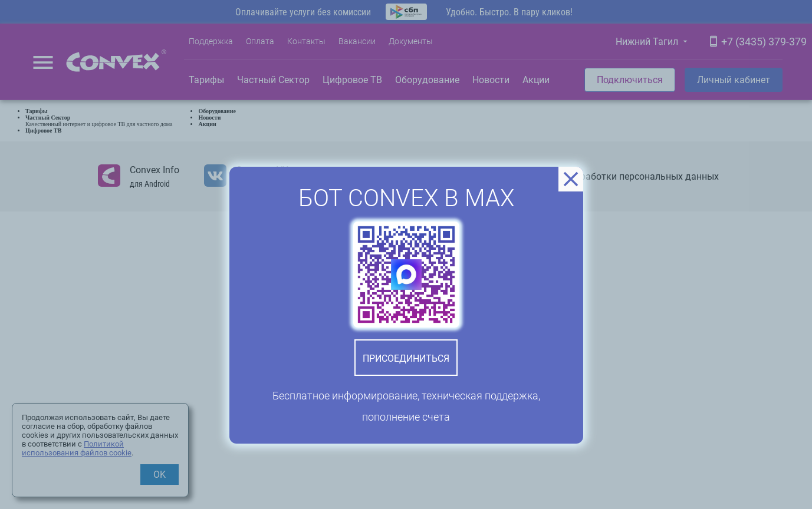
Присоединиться (406, 358)
